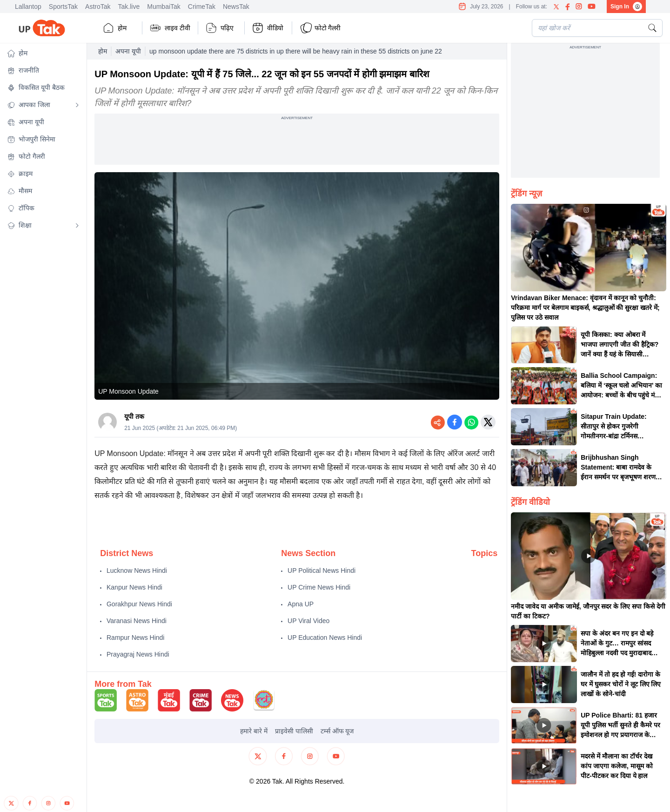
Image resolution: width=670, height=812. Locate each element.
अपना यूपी (128, 51)
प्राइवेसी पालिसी (294, 731)
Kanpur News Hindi (134, 587)
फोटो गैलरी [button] (320, 28)
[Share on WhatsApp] (471, 422)
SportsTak (63, 7)
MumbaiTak (164, 7)
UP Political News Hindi (322, 570)
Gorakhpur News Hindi (139, 604)
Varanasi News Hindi (137, 621)
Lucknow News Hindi (137, 570)
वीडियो (268, 28)
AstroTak (98, 7)
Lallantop (28, 7)
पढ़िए (220, 28)
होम (115, 28)
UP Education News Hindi (325, 638)
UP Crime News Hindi (319, 587)
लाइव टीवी (170, 28)
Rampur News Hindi (135, 638)
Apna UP (301, 604)
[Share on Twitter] (488, 422)
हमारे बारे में (254, 731)
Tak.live (129, 7)
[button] (43, 53)
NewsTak (236, 7)
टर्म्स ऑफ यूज (337, 731)
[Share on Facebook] (455, 422)
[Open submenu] (77, 105)
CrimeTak (202, 7)
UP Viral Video (308, 621)
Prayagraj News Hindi (138, 654)
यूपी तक (134, 416)
